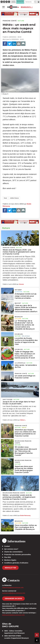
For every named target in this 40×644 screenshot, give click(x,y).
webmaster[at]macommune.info (13, 615)
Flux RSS (8, 557)
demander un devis (13, 599)
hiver (5, 198)
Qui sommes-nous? (11, 549)
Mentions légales (10, 560)
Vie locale (26, 336)
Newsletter (10, 568)
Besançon (19, 317)
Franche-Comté (10, 21)
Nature (21, 21)
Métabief (18, 290)
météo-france (14, 198)
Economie (19, 292)
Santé (24, 428)
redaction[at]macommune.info (13, 588)
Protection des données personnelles (18, 555)
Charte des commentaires (13, 552)
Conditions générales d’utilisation (16, 563)
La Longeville (20, 363)
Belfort (18, 303)
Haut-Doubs (8, 399)
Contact (7, 546)
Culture (18, 319)
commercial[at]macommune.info (14, 593)
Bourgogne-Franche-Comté (23, 442)
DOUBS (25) (19, 334)
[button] (35, 2)
